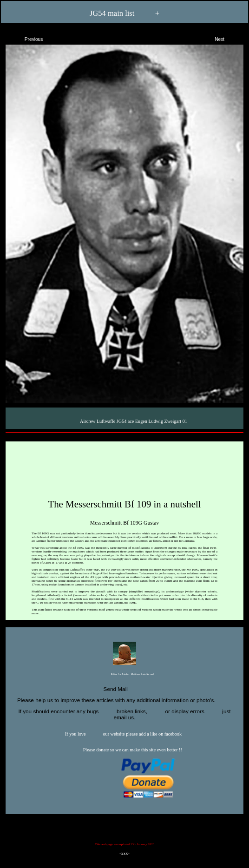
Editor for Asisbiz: (124, 675)
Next (228, 38)
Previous (26, 38)
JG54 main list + (124, 13)
